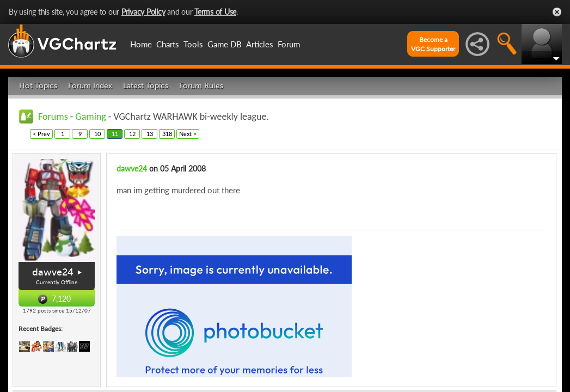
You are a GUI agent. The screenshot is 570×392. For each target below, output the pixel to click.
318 (167, 134)
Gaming (90, 117)
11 (115, 134)
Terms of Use (215, 12)
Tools (193, 44)
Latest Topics (146, 86)
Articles (260, 44)
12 (132, 134)
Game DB (225, 44)
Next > (188, 134)
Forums (53, 117)
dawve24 (53, 272)
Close (557, 12)
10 (97, 134)
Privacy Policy (143, 12)
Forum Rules (201, 86)
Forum (289, 44)
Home (141, 44)
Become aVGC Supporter (433, 44)
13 (150, 134)
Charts (168, 44)
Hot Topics (38, 86)
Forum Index (90, 86)
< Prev (41, 134)
